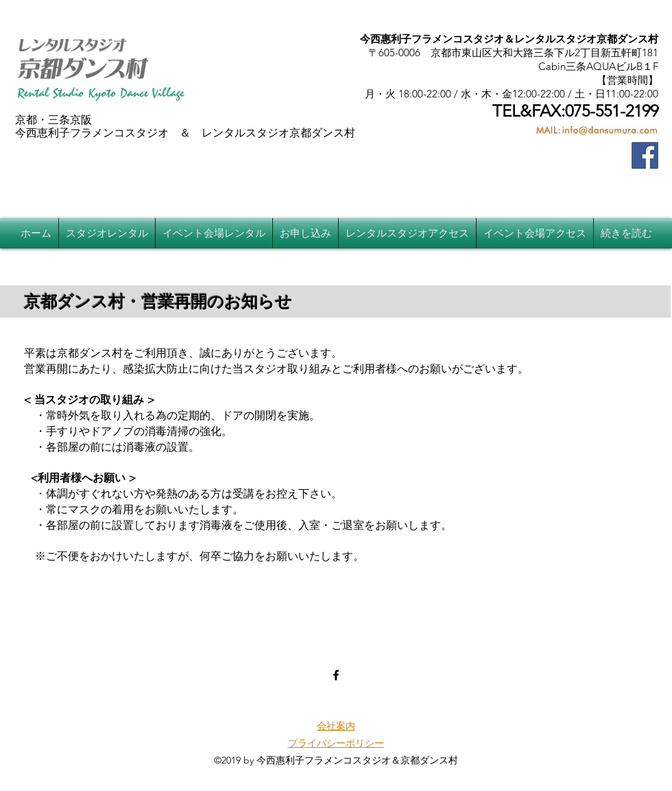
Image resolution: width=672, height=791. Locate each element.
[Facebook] (645, 155)
